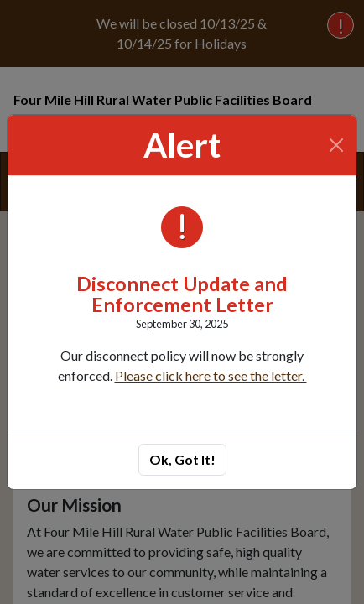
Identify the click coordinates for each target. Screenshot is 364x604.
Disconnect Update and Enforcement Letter (182, 294)
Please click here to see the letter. (211, 375)
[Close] (337, 145)
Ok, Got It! (182, 459)
